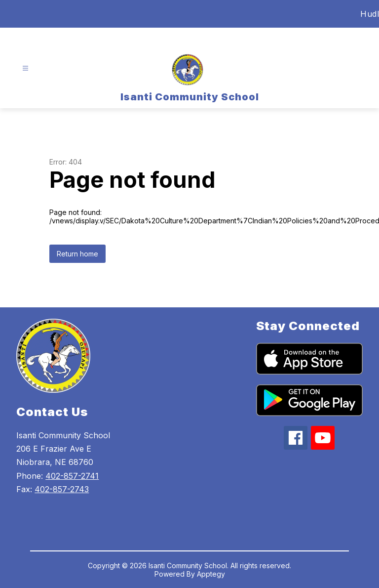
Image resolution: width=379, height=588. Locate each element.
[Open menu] (25, 68)
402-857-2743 (62, 489)
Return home (77, 254)
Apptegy (211, 574)
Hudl (370, 14)
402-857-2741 (72, 476)
